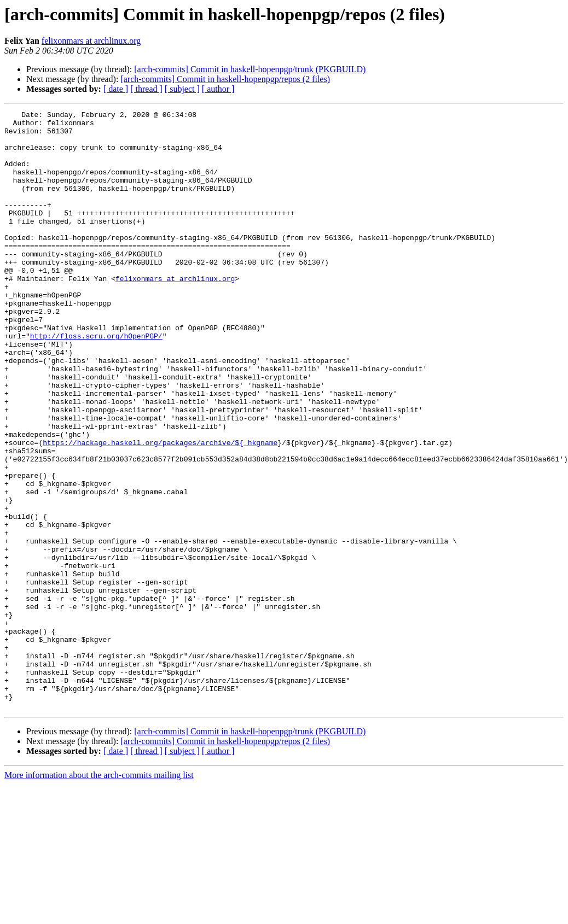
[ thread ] (146, 89)
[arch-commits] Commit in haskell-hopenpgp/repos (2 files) (225, 79)
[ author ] (218, 89)
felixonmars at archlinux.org (91, 41)
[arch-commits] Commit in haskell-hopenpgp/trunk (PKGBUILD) (250, 69)
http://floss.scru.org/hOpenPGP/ (96, 382)
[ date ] (116, 89)
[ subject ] (182, 89)
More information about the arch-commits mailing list (99, 895)
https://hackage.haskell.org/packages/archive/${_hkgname (160, 510)
